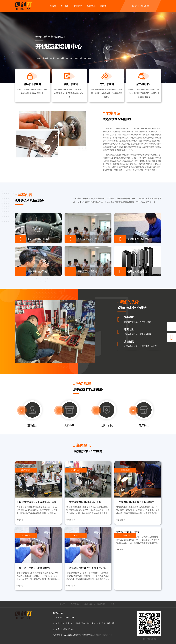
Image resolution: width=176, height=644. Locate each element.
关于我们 (65, 6)
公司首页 (52, 6)
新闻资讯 (91, 6)
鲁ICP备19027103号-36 (104, 635)
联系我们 (104, 6)
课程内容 (78, 6)
